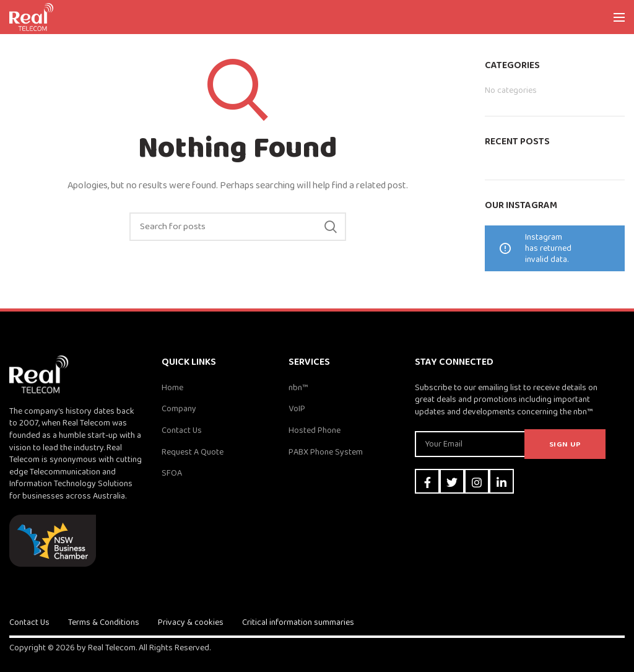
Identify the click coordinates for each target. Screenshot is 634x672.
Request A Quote (193, 452)
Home (172, 388)
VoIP (297, 409)
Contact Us (182, 430)
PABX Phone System (326, 452)
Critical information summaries (298, 622)
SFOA (172, 473)
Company (179, 409)
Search (331, 227)
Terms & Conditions (104, 622)
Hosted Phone (315, 430)
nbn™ (298, 388)
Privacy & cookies (191, 622)
